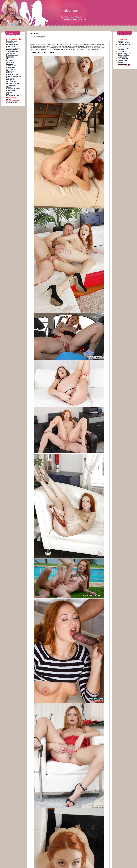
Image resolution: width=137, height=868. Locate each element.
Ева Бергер (34, 34)
